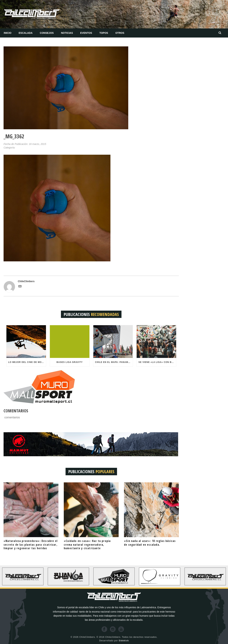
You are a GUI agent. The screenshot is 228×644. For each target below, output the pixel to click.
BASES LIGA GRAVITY (70, 362)
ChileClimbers (26, 281)
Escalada (26, 33)
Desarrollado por (114, 641)
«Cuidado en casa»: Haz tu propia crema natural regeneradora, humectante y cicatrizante (87, 545)
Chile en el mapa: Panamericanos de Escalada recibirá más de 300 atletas (114, 362)
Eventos (86, 33)
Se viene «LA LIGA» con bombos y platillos (157, 362)
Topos (104, 33)
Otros (120, 33)
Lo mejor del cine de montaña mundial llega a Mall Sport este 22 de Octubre (27, 362)
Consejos (47, 33)
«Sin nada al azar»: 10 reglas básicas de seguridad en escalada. (150, 543)
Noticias (67, 33)
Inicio (8, 33)
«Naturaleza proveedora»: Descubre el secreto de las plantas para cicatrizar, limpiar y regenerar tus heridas (31, 545)
